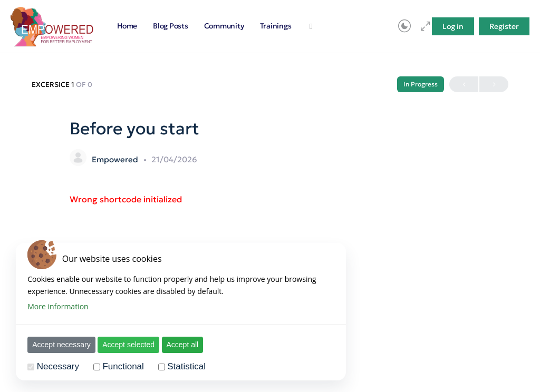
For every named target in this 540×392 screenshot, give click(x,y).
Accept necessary (62, 345)
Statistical (187, 366)
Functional (123, 366)
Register (504, 26)
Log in (453, 26)
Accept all (183, 345)
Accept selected (129, 345)
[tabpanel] (270, 199)
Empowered (116, 159)
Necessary (59, 366)
